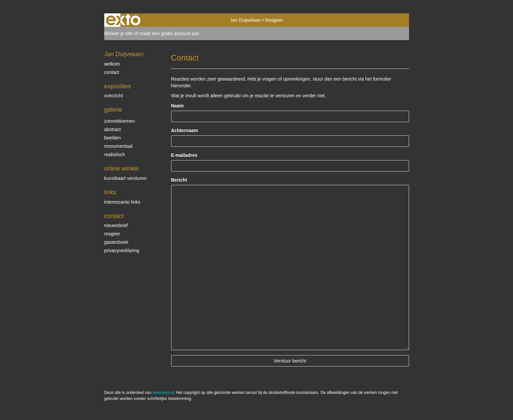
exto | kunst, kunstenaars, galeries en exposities (123, 20)
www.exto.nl (163, 393)
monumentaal (118, 146)
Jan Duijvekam (245, 20)
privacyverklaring (122, 250)
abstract (113, 129)
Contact (114, 216)
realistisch (115, 154)
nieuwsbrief (116, 225)
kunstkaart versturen (125, 178)
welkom (112, 64)
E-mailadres (184, 155)
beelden (113, 138)
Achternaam (185, 130)
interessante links (122, 202)
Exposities (118, 86)
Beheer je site (119, 33)
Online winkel (121, 169)
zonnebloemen (120, 121)
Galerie (113, 110)
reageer (112, 234)
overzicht (114, 96)
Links (110, 192)
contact (112, 72)
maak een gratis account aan (169, 33)
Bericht (179, 180)
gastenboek (116, 242)
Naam (177, 106)
